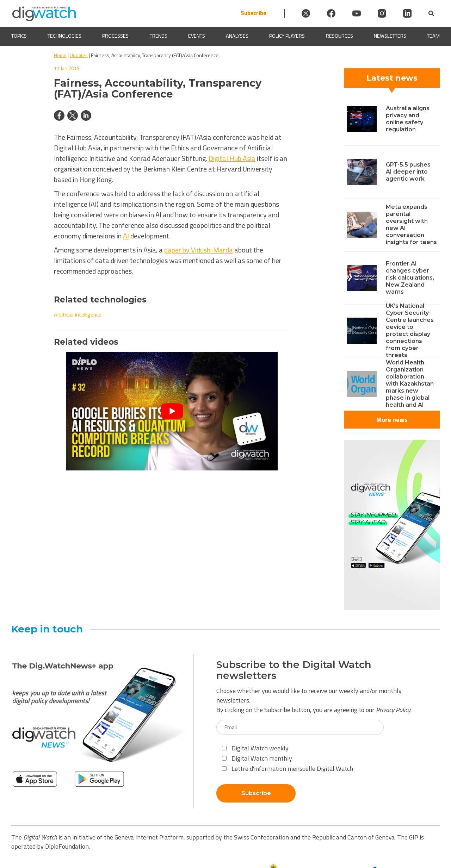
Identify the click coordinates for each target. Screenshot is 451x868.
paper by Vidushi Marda (199, 250)
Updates (79, 55)
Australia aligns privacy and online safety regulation (408, 119)
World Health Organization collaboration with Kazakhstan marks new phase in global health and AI (410, 384)
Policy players (287, 36)
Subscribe (254, 13)
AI (126, 236)
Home (60, 55)
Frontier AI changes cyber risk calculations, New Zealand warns (410, 278)
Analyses (237, 36)
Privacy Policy (393, 710)
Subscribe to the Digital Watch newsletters (294, 670)
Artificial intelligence (78, 314)
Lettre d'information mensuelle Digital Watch (288, 769)
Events (197, 36)
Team (433, 36)
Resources (339, 36)
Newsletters (390, 36)
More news (392, 420)
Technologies (64, 36)
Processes (115, 36)
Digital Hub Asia (232, 158)
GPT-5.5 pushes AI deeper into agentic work (408, 172)
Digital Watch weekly (255, 748)
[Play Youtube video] (172, 411)
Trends (159, 36)
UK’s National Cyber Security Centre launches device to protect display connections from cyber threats (410, 330)
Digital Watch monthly (257, 758)
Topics (19, 36)
